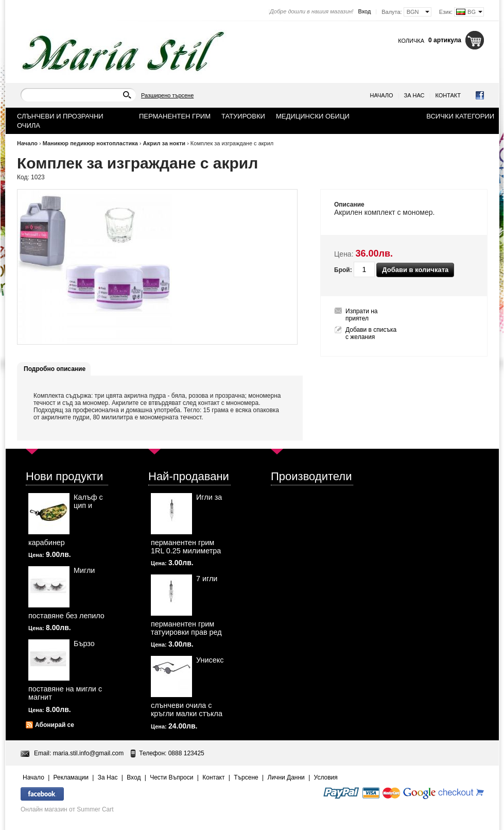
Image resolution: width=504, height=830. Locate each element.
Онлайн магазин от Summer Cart (67, 809)
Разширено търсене (167, 95)
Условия (326, 777)
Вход (364, 11)
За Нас (414, 95)
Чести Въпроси (171, 777)
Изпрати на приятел (362, 315)
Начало (382, 95)
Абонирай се (55, 725)
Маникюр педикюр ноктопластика (90, 143)
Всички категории (460, 116)
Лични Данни (286, 777)
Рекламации (71, 777)
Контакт (448, 95)
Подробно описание (55, 369)
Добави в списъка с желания (371, 333)
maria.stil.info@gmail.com (89, 753)
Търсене (246, 777)
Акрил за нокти (164, 143)
